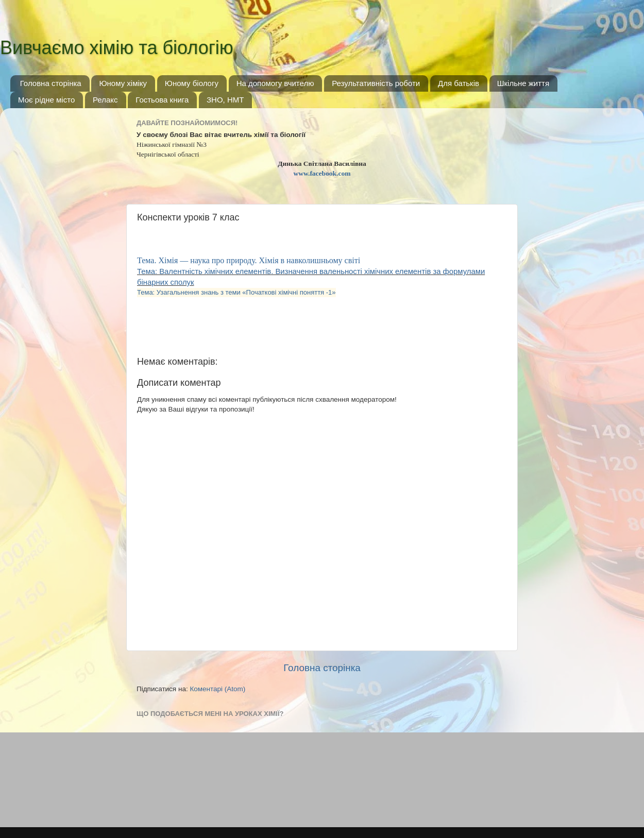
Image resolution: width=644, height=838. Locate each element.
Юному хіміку (123, 83)
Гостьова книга (162, 100)
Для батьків (459, 83)
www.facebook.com (322, 173)
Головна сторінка (51, 83)
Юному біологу (192, 83)
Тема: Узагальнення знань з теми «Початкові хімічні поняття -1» (236, 292)
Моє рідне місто (46, 100)
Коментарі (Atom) (217, 689)
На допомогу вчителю (275, 83)
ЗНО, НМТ (225, 100)
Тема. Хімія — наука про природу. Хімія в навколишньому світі (250, 260)
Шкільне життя (523, 83)
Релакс (105, 100)
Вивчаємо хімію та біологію (117, 48)
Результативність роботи (376, 83)
